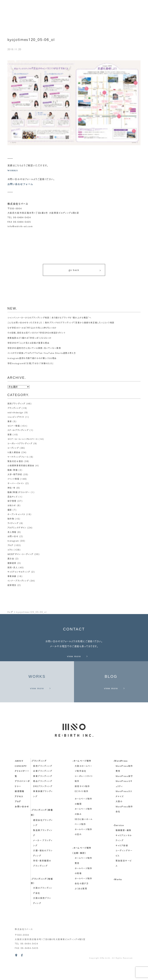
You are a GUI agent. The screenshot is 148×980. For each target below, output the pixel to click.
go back (85, 271)
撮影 (10, 509)
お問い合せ (13, 535)
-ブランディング (39, 776)
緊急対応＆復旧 (16, 461)
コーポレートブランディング (21, 444)
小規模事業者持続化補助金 (22, 466)
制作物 (11, 517)
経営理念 (12, 582)
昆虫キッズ (13, 496)
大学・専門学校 (15, 474)
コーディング (14, 448)
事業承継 (12, 573)
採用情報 (20, 807)
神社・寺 (12, 487)
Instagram (13, 539)
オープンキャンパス (17, 513)
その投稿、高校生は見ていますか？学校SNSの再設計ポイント (39, 334)
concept (21, 781)
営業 (10, 435)
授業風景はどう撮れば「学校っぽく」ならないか (32, 339)
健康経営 (12, 560)
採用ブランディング (17, 405)
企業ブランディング (43, 786)
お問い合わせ (22, 822)
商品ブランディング (43, 796)
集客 (10, 423)
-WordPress (120, 776)
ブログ (11, 543)
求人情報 (12, 530)
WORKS (13, 170)
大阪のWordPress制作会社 (124, 822)
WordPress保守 (124, 791)
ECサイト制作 (82, 807)
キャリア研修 (122, 861)
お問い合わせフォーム (21, 184)
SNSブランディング (43, 801)
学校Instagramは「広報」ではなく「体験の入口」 (32, 365)
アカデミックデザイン (18, 526)
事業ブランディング (43, 791)
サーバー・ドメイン (17, 483)
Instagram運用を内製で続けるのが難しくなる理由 (34, 360)
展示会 (11, 556)
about (19, 776)
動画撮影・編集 (124, 846)
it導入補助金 (14, 453)
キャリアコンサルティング (20, 569)
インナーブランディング (19, 578)
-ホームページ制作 (82, 776)
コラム (10, 547)
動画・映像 (13, 470)
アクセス (19, 812)
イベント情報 (14, 479)
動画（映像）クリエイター (20, 491)
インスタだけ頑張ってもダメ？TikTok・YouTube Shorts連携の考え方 (44, 355)
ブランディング (15, 410)
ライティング (14, 522)
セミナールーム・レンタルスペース (24, 440)
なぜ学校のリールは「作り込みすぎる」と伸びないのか (34, 329)
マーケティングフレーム (19, 457)
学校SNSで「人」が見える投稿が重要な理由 (30, 345)
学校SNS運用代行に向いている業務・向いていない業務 (36, 350)
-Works (117, 894)
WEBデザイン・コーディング (21, 552)
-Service (118, 840)
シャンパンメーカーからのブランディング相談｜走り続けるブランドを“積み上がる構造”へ (53, 319)
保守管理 (12, 500)
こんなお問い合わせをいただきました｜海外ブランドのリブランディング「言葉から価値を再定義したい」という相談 (65, 324)
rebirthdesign (16, 414)
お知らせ (12, 504)
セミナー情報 (14, 427)
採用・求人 (13, 565)
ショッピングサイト (17, 418)
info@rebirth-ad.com (20, 226)
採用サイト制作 (82, 801)
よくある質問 (81, 904)
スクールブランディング (19, 431)
